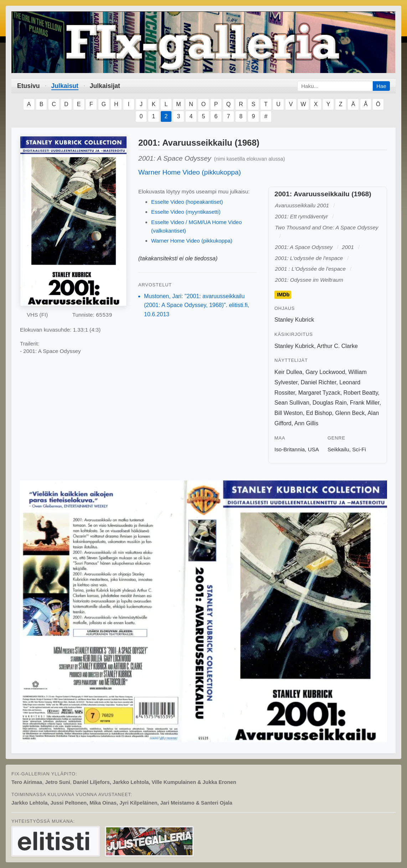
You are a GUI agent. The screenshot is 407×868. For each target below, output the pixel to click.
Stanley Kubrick (294, 320)
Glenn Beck (350, 413)
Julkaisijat (105, 86)
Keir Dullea (288, 372)
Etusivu (29, 86)
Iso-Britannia (290, 449)
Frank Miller (365, 403)
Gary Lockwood (325, 372)
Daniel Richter (319, 382)
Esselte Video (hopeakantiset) (187, 202)
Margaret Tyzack (319, 393)
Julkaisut (65, 86)
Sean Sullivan (292, 403)
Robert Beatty (361, 393)
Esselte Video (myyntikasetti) (186, 212)
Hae (381, 86)
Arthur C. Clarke (337, 346)
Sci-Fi (359, 449)
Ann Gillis (306, 423)
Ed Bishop (319, 413)
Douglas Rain (330, 403)
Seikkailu (338, 449)
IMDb (283, 295)
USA (313, 449)
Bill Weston (289, 413)
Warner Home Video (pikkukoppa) (190, 172)
